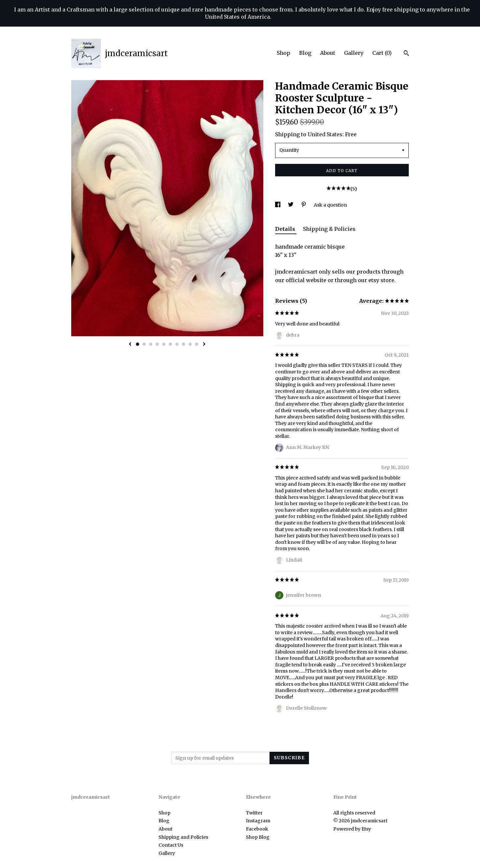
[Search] (406, 54)
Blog (305, 53)
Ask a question (330, 205)
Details (286, 229)
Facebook (257, 829)
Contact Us (171, 845)
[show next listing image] (204, 345)
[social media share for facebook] (278, 205)
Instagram (258, 821)
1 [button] (138, 344)
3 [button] (151, 344)
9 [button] (190, 344)
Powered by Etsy (352, 829)
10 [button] (197, 344)
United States (325, 134)
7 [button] (177, 344)
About (328, 53)
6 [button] (170, 344)
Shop (284, 53)
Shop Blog (258, 837)
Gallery (354, 53)
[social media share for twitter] (291, 205)
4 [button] (157, 344)
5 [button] (164, 344)
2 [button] (144, 344)
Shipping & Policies (329, 229)
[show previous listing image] (130, 345)
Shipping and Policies (183, 837)
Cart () (382, 53)
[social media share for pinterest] (304, 205)
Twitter (254, 813)
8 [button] (184, 344)
